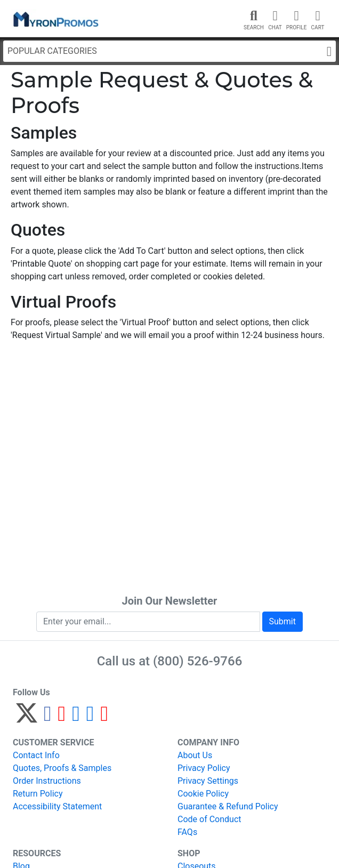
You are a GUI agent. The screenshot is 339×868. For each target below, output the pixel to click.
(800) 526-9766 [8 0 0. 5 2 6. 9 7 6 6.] (197, 661)
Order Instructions (47, 781)
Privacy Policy (204, 768)
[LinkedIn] (90, 718)
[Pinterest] (62, 718)
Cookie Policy (203, 794)
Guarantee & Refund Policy (228, 806)
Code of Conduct (209, 819)
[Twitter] (27, 718)
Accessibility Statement (57, 806)
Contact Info (36, 755)
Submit (282, 621)
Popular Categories (170, 51)
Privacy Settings (208, 781)
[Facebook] (48, 718)
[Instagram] (76, 718)
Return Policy (38, 794)
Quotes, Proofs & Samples (62, 768)
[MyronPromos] (55, 19)
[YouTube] (104, 718)
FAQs (187, 832)
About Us (195, 755)
